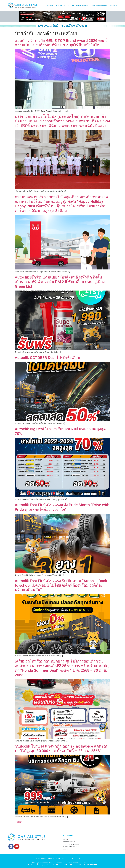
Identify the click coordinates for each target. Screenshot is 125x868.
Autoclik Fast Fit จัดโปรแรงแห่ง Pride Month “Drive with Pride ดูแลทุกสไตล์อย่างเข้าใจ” (62, 507)
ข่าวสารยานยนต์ (63, 5)
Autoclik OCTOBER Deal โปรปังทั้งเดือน (48, 358)
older (18, 822)
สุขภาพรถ (114, 5)
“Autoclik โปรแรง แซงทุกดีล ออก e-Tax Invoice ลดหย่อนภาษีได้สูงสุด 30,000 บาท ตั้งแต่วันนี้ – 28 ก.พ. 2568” (62, 748)
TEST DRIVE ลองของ (100, 5)
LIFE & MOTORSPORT (81, 5)
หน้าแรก (50, 5)
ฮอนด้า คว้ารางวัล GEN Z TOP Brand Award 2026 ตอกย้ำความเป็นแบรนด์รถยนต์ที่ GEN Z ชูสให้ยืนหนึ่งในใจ (62, 43)
